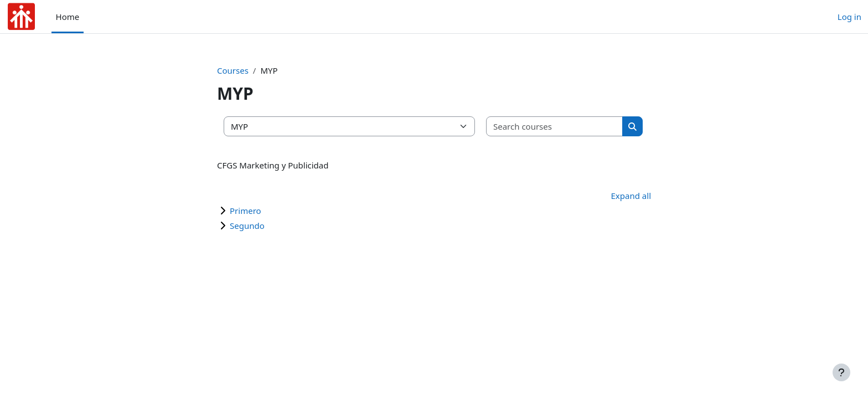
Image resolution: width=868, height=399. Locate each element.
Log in (849, 17)
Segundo (247, 226)
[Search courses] (555, 127)
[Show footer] (841, 372)
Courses (233, 70)
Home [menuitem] (68, 17)
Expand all (631, 196)
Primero (246, 211)
